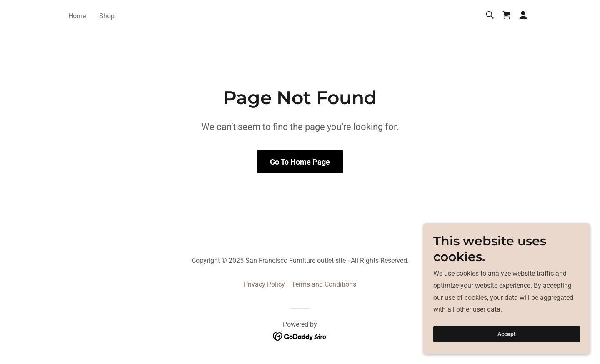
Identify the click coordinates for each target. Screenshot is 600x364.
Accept (507, 334)
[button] (523, 15)
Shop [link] (107, 16)
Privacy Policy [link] (264, 284)
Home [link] (77, 16)
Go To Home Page (300, 162)
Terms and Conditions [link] (324, 284)
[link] (507, 15)
